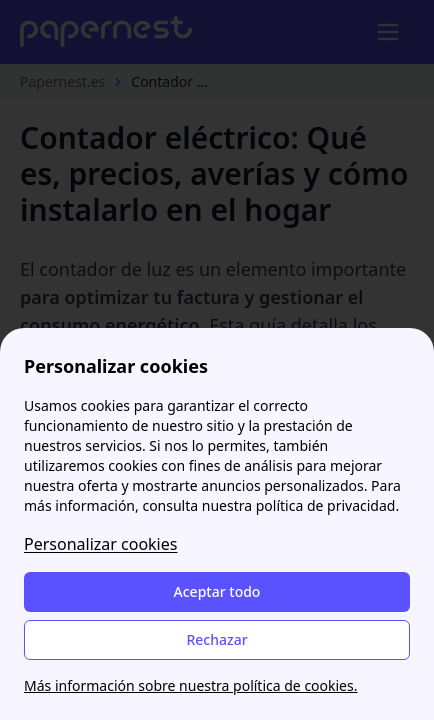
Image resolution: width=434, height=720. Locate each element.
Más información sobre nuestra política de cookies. (190, 685)
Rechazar (216, 639)
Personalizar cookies (100, 544)
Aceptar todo (217, 591)
